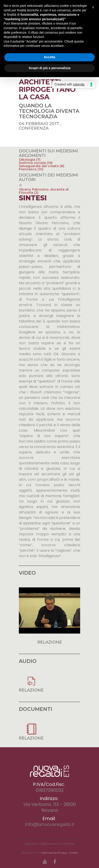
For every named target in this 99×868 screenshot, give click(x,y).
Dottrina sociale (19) (36, 163)
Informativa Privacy (54, 853)
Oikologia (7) (30, 160)
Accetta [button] (50, 57)
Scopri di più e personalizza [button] (49, 68)
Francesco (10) (31, 169)
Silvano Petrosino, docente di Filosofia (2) (44, 191)
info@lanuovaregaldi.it (50, 824)
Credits (73, 853)
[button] (93, 7)
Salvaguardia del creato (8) (42, 166)
